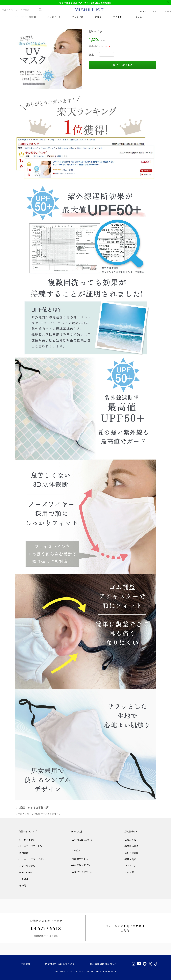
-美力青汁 (23, 853)
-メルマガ (129, 872)
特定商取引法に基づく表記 (60, 964)
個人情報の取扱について (103, 964)
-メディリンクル (27, 866)
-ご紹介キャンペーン (82, 872)
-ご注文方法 (130, 840)
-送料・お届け (131, 853)
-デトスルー (25, 879)
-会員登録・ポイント (82, 865)
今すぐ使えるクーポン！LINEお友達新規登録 (85, 3)
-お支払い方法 (131, 846)
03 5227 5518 (46, 928)
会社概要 (25, 964)
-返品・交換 (130, 859)
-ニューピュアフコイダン (31, 859)
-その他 (22, 885)
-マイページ (130, 866)
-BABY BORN (25, 872)
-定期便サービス (80, 859)
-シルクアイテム (27, 840)
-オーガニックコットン (30, 846)
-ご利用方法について (82, 840)
